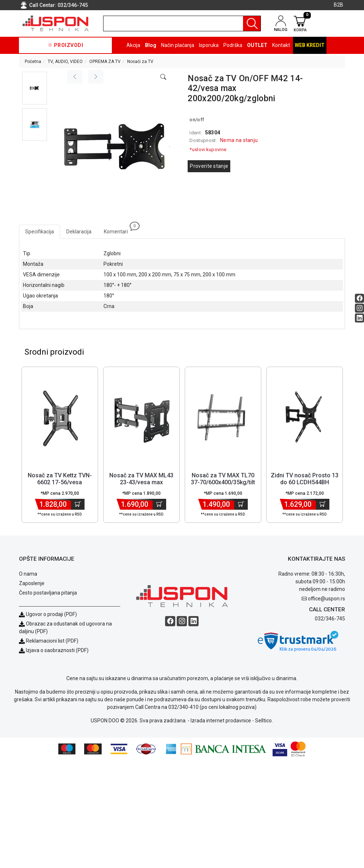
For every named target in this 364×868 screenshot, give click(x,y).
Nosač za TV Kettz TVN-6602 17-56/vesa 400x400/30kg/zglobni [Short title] (60, 483)
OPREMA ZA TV (105, 62)
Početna (33, 62)
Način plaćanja (178, 45)
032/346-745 (73, 5)
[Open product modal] (163, 77)
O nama (28, 574)
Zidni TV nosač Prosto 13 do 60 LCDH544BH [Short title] (305, 479)
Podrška (233, 45)
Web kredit (310, 45)
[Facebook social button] (359, 298)
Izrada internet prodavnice (221, 721)
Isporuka (209, 45)
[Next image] (96, 77)
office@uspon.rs (326, 599)
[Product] (60, 418)
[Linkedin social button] (359, 318)
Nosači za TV (140, 62)
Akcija (133, 45)
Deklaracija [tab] (79, 232)
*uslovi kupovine (208, 149)
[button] (35, 88)
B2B (338, 5)
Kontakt (281, 45)
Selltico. (264, 721)
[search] (182, 23)
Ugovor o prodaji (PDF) (48, 615)
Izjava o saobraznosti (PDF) (57, 651)
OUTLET (257, 45)
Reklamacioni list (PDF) (49, 641)
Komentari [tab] (119, 230)
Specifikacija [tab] (40, 232)
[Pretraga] (252, 23)
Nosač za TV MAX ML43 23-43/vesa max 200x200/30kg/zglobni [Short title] (141, 483)
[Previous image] (75, 77)
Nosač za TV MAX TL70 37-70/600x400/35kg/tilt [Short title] (223, 479)
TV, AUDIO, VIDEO (65, 62)
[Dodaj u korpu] (78, 505)
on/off (197, 120)
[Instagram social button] (359, 308)
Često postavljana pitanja (48, 593)
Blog (151, 45)
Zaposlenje (32, 584)
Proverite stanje (209, 166)
